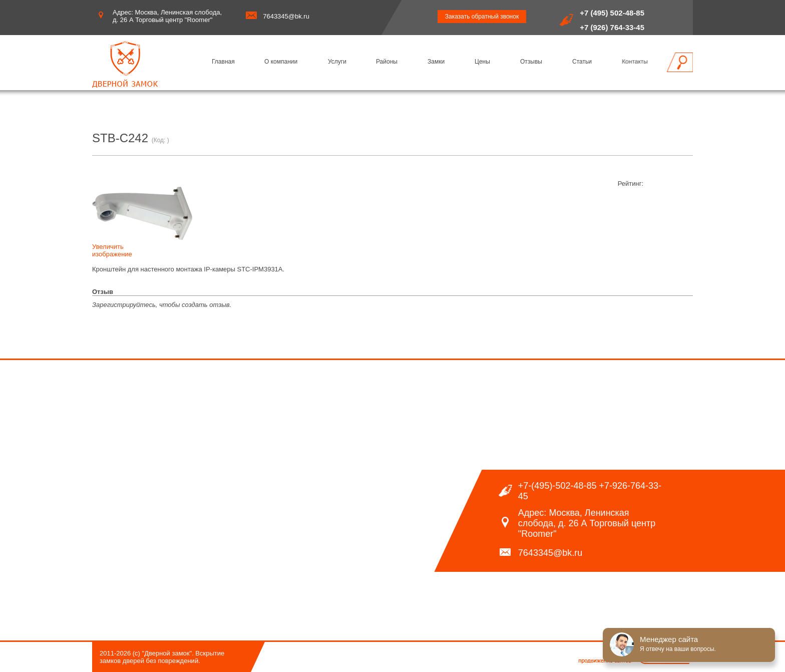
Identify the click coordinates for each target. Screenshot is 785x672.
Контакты (635, 62)
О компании (281, 62)
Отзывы (531, 62)
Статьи (582, 62)
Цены (482, 62)
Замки (436, 62)
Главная (223, 62)
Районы (387, 62)
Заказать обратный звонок (482, 17)
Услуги (337, 62)
